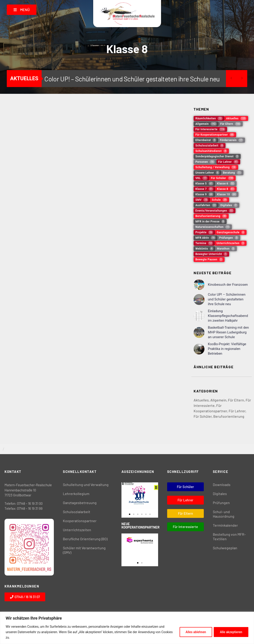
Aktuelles (201, 400)
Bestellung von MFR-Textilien (229, 537)
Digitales (220, 494)
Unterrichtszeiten (77, 530)
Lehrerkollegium (76, 494)
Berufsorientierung (229, 416)
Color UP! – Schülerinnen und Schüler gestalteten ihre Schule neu (132, 79)
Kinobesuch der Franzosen (228, 285)
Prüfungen (221, 503)
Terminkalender (225, 525)
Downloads (222, 485)
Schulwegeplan (225, 548)
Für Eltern (236, 400)
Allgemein (218, 400)
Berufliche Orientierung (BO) (85, 539)
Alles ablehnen (194, 632)
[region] (127, 628)
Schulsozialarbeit (77, 512)
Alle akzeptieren (230, 632)
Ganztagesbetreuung (80, 503)
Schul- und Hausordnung (224, 514)
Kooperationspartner (80, 521)
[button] (130, 514)
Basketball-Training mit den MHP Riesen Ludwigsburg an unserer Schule (228, 332)
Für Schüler (203, 416)
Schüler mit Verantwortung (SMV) (84, 550)
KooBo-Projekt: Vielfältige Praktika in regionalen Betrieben (227, 349)
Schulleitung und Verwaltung (86, 485)
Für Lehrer (237, 411)
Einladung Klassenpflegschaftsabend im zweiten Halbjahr (228, 316)
